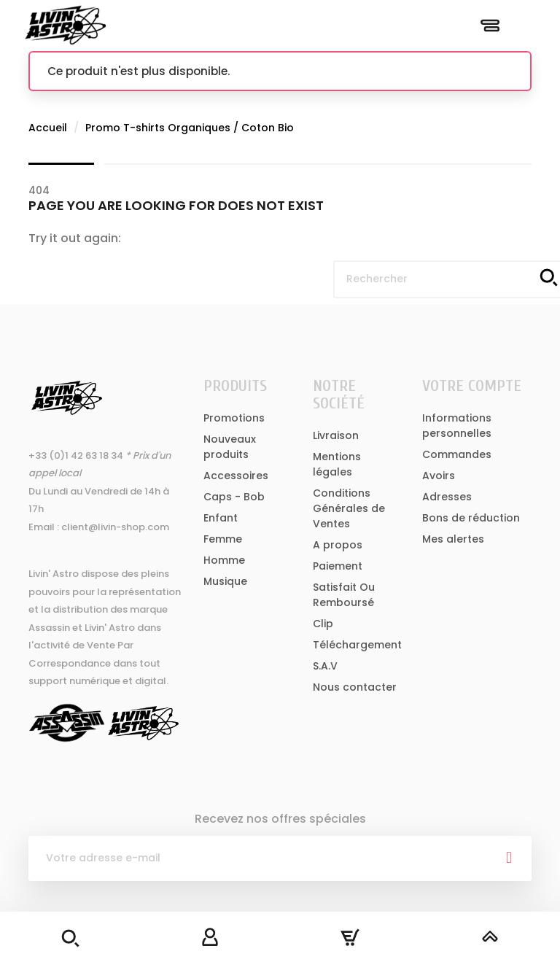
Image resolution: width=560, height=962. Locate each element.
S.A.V (325, 666)
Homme (224, 560)
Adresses (447, 497)
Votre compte (472, 386)
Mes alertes (453, 539)
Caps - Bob (234, 497)
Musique (225, 581)
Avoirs (439, 476)
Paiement (338, 566)
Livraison (336, 435)
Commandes (457, 454)
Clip (323, 624)
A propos (338, 545)
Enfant (221, 518)
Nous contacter (355, 687)
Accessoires (236, 476)
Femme (223, 539)
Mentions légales (337, 464)
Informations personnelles (457, 426)
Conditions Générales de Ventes (349, 508)
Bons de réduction (471, 518)
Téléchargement (357, 645)
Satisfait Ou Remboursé (344, 595)
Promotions (234, 418)
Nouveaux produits (230, 447)
